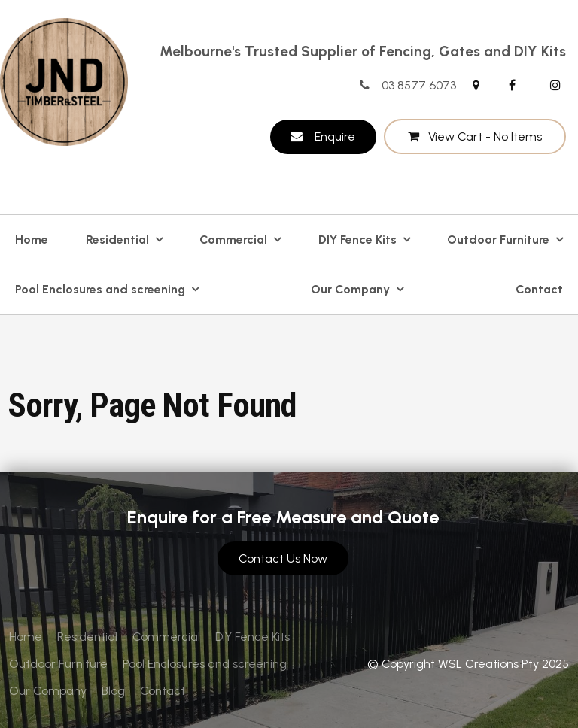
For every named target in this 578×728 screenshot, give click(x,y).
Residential (117, 240)
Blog (113, 691)
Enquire (335, 136)
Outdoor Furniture (498, 240)
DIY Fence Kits (357, 240)
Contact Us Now (283, 558)
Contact (539, 289)
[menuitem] (26, 637)
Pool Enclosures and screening (100, 289)
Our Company (350, 289)
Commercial (233, 240)
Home (32, 240)
